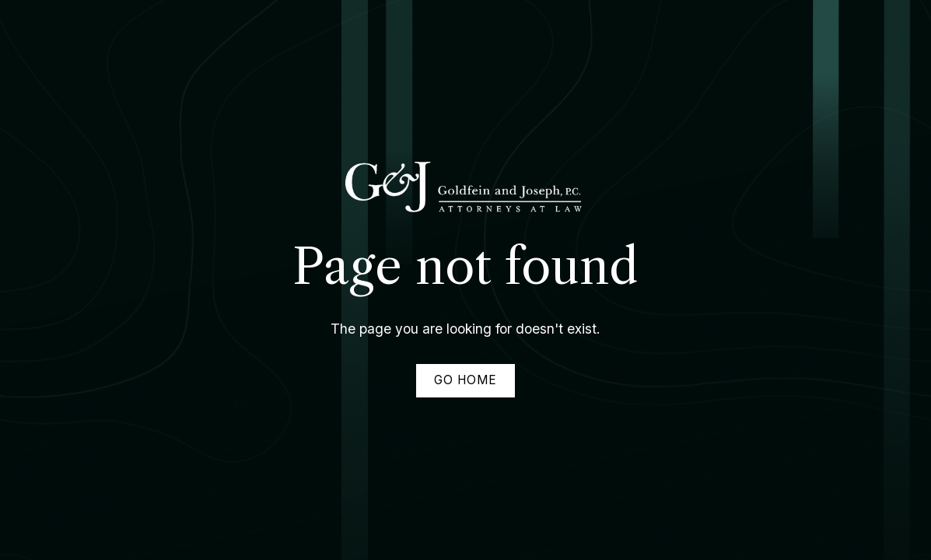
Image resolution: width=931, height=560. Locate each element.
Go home (465, 380)
